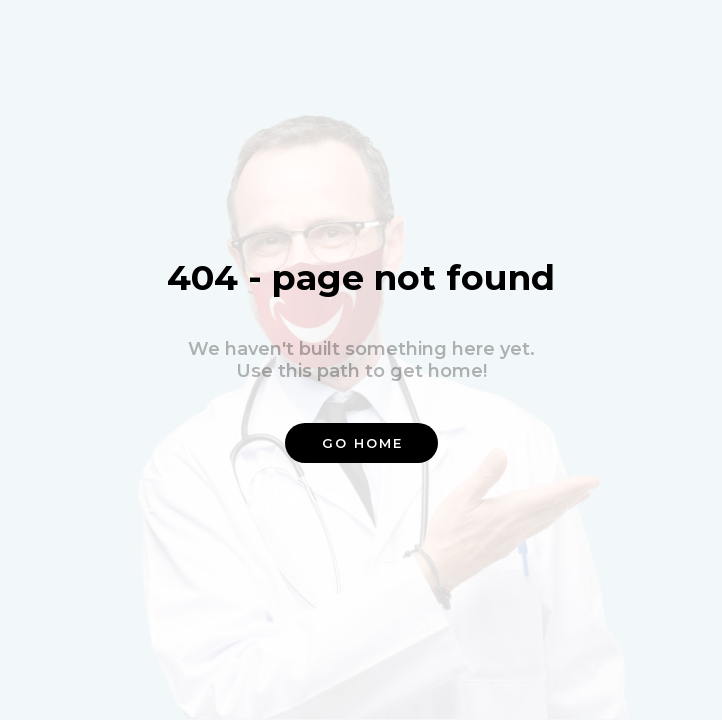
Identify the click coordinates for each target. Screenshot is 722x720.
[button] (361, 443)
